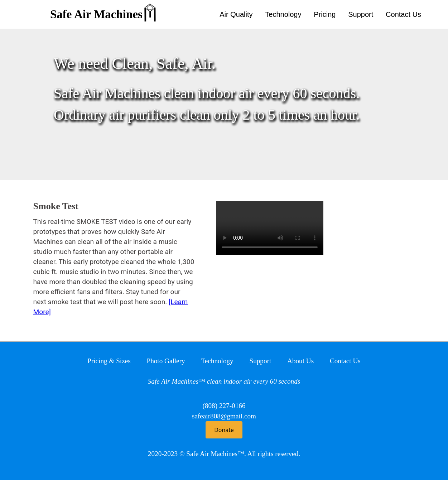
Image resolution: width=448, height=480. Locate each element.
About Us (300, 361)
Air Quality (236, 14)
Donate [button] (224, 430)
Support (361, 14)
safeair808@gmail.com (224, 416)
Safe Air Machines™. (216, 454)
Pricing (325, 14)
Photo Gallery (166, 361)
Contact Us (403, 14)
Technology (283, 14)
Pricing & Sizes (109, 361)
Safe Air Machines (96, 14)
